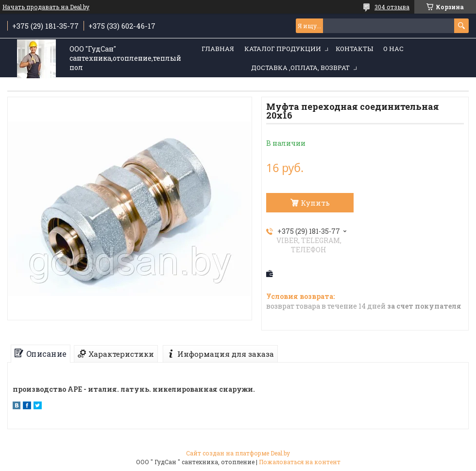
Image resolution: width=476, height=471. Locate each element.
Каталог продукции (283, 49)
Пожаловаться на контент (300, 462)
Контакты (354, 49)
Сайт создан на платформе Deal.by (238, 453)
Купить (315, 203)
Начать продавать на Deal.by (46, 7)
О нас (393, 49)
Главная (218, 49)
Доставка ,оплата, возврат (300, 68)
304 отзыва (392, 7)
